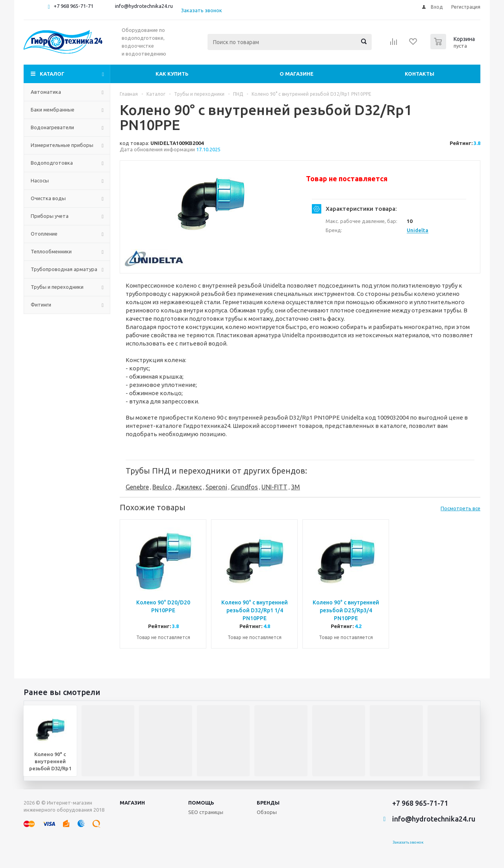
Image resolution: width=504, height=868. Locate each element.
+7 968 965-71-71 (73, 6)
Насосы (40, 180)
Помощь (201, 803)
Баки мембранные (53, 110)
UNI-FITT (274, 487)
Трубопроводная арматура (64, 269)
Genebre (137, 487)
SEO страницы (206, 812)
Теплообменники (51, 251)
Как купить (172, 74)
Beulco (162, 487)
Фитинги (41, 305)
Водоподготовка (52, 163)
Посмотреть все (460, 508)
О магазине (296, 74)
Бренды (268, 803)
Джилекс (189, 487)
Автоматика (46, 92)
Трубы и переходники (57, 287)
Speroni (216, 487)
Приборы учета (50, 216)
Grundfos (244, 487)
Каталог (52, 74)
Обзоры (267, 812)
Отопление (44, 234)
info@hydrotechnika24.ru (144, 6)
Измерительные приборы (62, 145)
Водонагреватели (52, 127)
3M (296, 487)
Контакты (420, 74)
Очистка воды (48, 198)
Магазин (132, 803)
